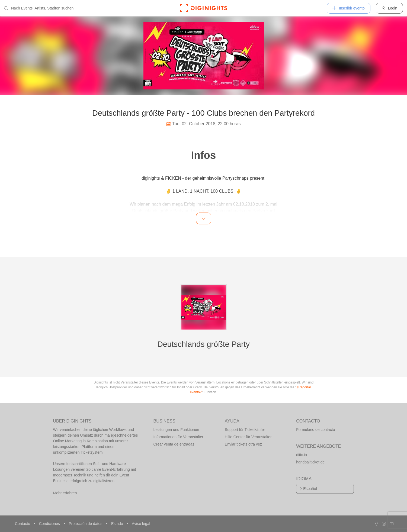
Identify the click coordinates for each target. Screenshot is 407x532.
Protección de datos (86, 524)
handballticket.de (310, 462)
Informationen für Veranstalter (178, 437)
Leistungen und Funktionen (176, 430)
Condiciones (50, 524)
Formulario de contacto (315, 430)
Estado (118, 524)
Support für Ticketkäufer (245, 430)
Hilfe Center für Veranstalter (248, 437)
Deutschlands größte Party (203, 344)
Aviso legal (141, 524)
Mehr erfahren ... (67, 493)
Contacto (23, 524)
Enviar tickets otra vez (243, 444)
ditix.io (302, 455)
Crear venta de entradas (174, 444)
